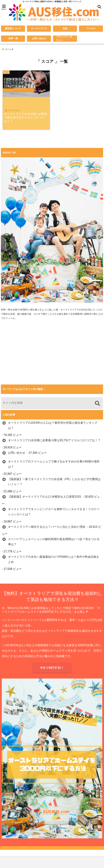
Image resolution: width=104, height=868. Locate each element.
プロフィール (8, 319)
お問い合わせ (39, 39)
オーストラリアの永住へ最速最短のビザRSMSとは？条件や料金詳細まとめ (54, 560)
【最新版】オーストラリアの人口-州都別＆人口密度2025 (45, 497)
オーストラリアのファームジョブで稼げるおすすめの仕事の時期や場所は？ (54, 465)
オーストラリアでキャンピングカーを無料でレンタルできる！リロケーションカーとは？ (54, 512)
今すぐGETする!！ (52, 669)
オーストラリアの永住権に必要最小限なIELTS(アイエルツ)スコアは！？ (26, 118)
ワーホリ (91, 29)
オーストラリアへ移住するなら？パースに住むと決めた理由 (47, 527)
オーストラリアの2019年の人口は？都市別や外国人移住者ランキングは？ (53, 426)
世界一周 (13, 39)
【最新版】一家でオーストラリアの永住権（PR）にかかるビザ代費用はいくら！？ (54, 482)
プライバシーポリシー (64, 39)
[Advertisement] (52, 359)
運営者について (13, 29)
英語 (65, 29)
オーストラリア (39, 29)
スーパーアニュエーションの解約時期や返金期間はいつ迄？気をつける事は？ (54, 542)
